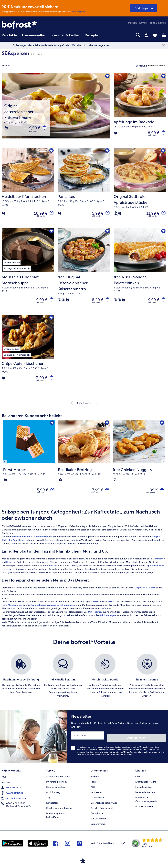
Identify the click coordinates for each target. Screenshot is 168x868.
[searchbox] (105, 35)
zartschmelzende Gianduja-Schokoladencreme (53, 612)
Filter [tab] (8, 66)
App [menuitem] (48, 801)
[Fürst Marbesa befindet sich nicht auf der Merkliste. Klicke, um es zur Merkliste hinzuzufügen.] (52, 429)
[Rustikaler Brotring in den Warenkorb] (106, 497)
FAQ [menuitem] (4, 780)
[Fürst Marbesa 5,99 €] (29, 469)
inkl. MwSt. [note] (41, 500)
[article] (84, 576)
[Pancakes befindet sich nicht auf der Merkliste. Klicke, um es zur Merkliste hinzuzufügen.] (107, 153)
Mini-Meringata (108, 623)
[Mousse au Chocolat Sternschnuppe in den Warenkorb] (50, 304)
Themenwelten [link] (34, 35)
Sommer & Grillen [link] (66, 35)
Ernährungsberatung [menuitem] (146, 785)
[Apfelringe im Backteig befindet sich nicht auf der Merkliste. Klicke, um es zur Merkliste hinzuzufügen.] (163, 77)
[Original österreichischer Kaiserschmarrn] (56, 111)
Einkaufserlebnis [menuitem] (144, 791)
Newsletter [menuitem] (52, 807)
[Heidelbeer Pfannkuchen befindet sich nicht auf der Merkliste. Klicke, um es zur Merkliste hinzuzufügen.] (51, 153)
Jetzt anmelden (152, 743)
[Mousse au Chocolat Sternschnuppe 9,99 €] (28, 275)
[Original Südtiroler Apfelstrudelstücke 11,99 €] (140, 190)
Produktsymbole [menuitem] (144, 810)
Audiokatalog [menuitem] (53, 796)
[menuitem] (9, 37)
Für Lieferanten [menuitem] (99, 822)
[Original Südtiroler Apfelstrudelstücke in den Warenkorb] (162, 216)
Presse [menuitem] (94, 785)
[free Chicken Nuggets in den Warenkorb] (161, 497)
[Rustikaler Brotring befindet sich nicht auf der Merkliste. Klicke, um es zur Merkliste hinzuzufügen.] (107, 429)
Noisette (97, 609)
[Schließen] (165, 4)
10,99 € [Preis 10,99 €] (38, 216)
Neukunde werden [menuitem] (145, 796)
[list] (84, 683)
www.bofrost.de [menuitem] (12, 796)
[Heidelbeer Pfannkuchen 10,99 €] (28, 190)
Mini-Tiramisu (95, 619)
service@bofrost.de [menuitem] (14, 801)
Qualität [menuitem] (140, 780)
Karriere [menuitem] (143, 23)
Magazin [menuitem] (132, 23)
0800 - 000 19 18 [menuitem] (14, 806)
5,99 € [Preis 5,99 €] (95, 216)
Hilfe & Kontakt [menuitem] (158, 23)
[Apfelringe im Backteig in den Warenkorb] (162, 134)
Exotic (111, 609)
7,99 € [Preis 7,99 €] (95, 497)
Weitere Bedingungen (78, 12)
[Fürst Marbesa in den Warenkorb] (51, 497)
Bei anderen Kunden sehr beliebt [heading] (32, 422)
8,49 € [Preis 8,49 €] (95, 304)
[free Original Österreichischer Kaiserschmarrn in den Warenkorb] (106, 304)
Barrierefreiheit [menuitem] (99, 828)
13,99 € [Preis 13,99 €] (38, 383)
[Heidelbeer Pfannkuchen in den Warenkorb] (50, 216)
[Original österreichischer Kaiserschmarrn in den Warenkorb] (43, 129)
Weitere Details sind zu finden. (118, 759)
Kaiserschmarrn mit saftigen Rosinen (31, 544)
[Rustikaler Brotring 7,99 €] (84, 469)
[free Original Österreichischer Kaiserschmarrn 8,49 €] (84, 275)
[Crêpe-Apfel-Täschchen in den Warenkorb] (50, 383)
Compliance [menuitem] (97, 817)
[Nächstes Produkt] (163, 469)
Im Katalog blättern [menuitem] (56, 785)
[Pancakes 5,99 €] (84, 190)
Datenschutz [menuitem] (97, 801)
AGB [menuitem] (93, 791)
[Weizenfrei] (63, 304)
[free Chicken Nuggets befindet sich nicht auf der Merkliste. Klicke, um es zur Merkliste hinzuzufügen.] (161, 429)
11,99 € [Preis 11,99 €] (150, 216)
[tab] (146, 35)
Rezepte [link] (91, 35)
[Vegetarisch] (6, 129)
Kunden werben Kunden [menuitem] (59, 812)
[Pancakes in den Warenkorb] (106, 216)
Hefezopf (11, 570)
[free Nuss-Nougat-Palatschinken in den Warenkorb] (162, 304)
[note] (29, 480)
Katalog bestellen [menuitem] (55, 791)
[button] (144, 8)
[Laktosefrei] (60, 304)
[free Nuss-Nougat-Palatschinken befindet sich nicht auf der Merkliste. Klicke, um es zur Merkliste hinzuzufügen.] (163, 235)
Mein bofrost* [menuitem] (11, 791)
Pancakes (52, 573)
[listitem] (21, 683)
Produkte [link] (9, 35)
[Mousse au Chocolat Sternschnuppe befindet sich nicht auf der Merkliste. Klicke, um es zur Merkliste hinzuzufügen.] (51, 235)
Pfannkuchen (158, 566)
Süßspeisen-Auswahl (144, 595)
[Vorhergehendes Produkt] (5, 469)
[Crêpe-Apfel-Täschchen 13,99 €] (28, 359)
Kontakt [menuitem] (6, 785)
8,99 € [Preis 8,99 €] (151, 134)
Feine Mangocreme (12, 612)
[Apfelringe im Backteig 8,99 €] (140, 111)
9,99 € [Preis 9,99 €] (32, 129)
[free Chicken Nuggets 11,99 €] (139, 469)
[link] (26, 25)
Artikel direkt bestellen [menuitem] (58, 780)
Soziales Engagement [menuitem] (102, 812)
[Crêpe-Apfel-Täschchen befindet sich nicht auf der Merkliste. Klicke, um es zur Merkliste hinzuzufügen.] (51, 323)
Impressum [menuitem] (97, 796)
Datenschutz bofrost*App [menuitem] (104, 807)
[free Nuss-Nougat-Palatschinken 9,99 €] (140, 275)
